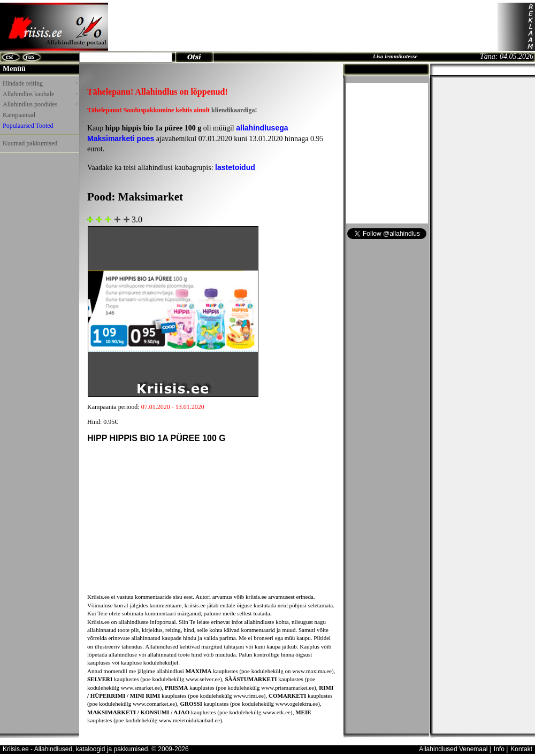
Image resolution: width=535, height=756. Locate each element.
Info (499, 749)
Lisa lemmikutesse (395, 56)
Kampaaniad (19, 115)
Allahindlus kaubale (40, 94)
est (9, 57)
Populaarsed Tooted (28, 126)
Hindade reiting (40, 83)
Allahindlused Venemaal (453, 749)
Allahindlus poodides (40, 104)
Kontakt (521, 749)
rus (30, 57)
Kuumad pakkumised (30, 143)
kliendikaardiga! (234, 110)
